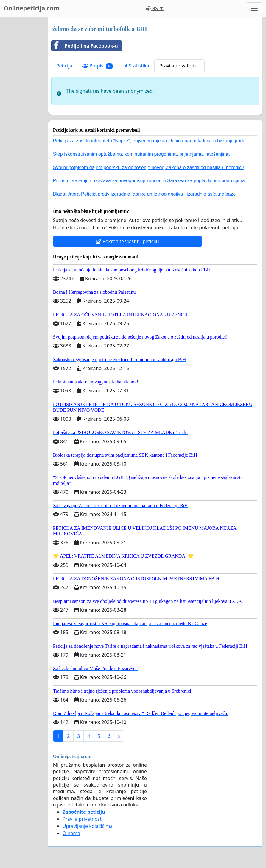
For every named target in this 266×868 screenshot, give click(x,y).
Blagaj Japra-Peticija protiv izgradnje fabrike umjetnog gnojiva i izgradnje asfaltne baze (144, 194)
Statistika (136, 66)
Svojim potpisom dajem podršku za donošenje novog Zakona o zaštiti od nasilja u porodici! (148, 168)
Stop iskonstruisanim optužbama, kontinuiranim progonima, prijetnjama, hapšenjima (141, 154)
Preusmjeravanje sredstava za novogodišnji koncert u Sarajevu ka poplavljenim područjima (149, 181)
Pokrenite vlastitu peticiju (127, 241)
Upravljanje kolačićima (88, 826)
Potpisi (97, 66)
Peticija (64, 66)
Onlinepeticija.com (31, 8)
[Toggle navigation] (254, 8)
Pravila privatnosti (179, 66)
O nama (71, 833)
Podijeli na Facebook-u (85, 46)
